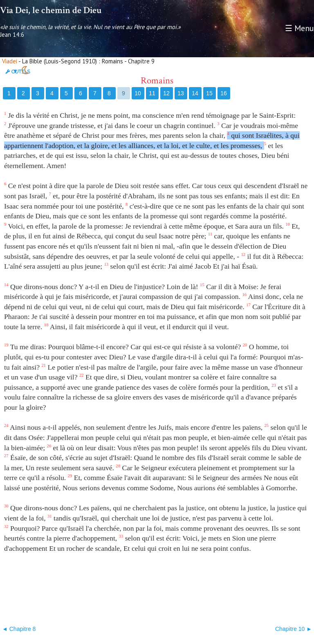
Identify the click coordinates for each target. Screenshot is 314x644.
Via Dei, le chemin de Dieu (51, 10)
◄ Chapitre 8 (19, 629)
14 (195, 93)
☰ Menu (299, 28)
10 (138, 93)
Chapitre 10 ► (294, 629)
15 (209, 93)
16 (224, 93)
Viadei (10, 61)
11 (152, 93)
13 (181, 93)
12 (166, 93)
